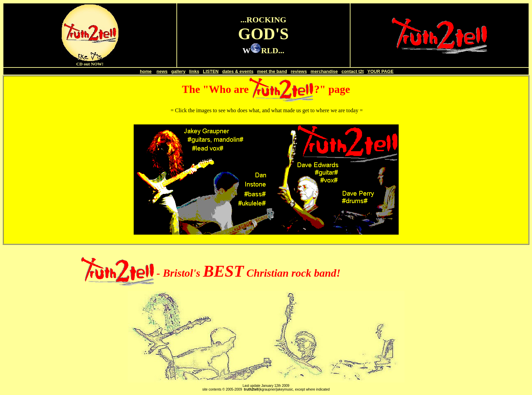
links (194, 71)
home (146, 71)
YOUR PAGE (381, 71)
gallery (178, 71)
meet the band (272, 71)
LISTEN (211, 71)
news (162, 71)
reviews (299, 71)
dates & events (238, 71)
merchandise (324, 71)
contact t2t (353, 71)
